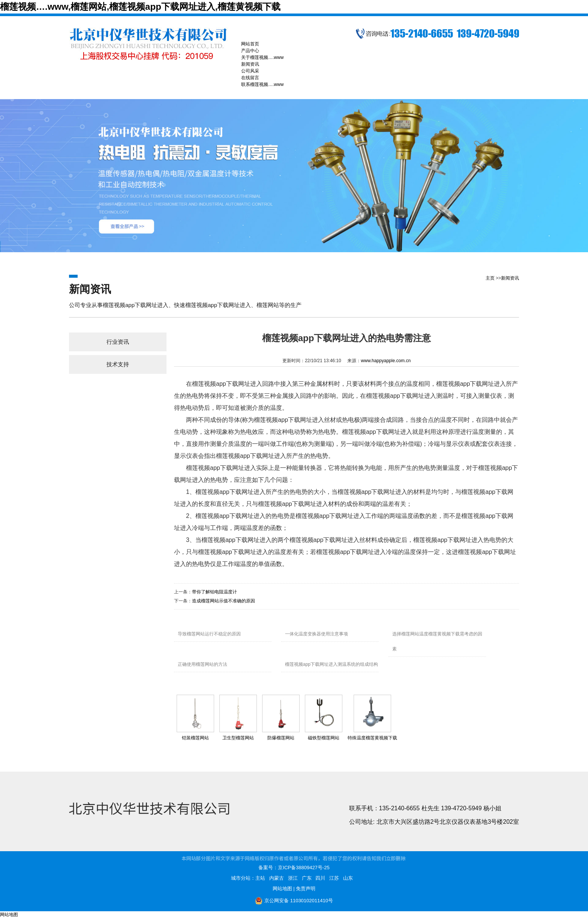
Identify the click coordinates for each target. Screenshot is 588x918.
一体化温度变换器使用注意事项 (316, 634)
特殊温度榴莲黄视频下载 (372, 738)
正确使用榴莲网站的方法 (202, 664)
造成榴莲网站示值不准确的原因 (223, 601)
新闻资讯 (510, 278)
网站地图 (282, 889)
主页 (490, 278)
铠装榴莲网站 (195, 738)
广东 (307, 878)
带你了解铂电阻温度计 (214, 592)
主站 (260, 878)
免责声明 (306, 889)
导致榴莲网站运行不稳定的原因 (209, 634)
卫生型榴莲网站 (238, 738)
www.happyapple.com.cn (386, 361)
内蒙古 (277, 878)
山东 (348, 878)
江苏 (334, 878)
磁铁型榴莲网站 (324, 738)
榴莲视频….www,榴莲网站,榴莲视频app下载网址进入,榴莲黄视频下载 (140, 7)
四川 (320, 878)
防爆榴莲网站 (281, 738)
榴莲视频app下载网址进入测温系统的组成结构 (331, 664)
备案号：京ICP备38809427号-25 (294, 868)
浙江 (293, 878)
